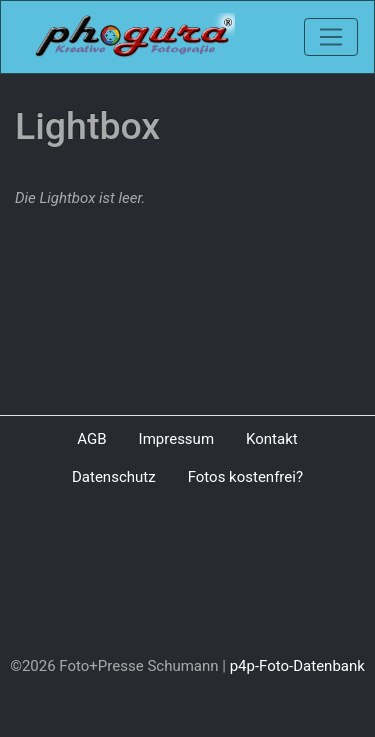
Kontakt (272, 439)
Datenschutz (114, 477)
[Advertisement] (187, 576)
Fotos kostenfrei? (245, 477)
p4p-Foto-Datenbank (297, 666)
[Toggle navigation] (331, 37)
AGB (91, 439)
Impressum (176, 439)
